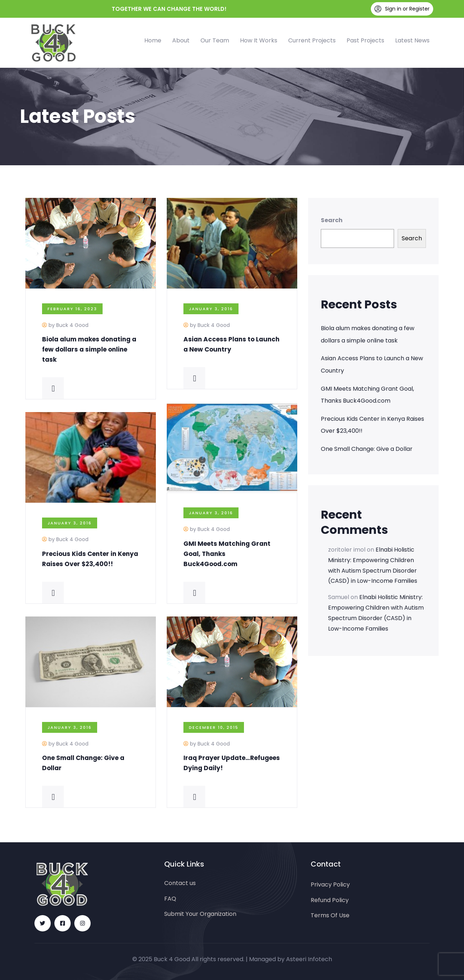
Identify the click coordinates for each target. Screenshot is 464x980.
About (181, 40)
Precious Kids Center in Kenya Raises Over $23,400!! (372, 425)
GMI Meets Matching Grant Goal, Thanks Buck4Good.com (367, 395)
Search (332, 220)
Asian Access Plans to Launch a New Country (372, 364)
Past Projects (365, 40)
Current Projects (312, 40)
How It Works (259, 40)
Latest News (412, 40)
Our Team (215, 40)
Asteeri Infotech (309, 959)
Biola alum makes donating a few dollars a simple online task (89, 349)
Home (153, 40)
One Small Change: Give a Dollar (367, 449)
